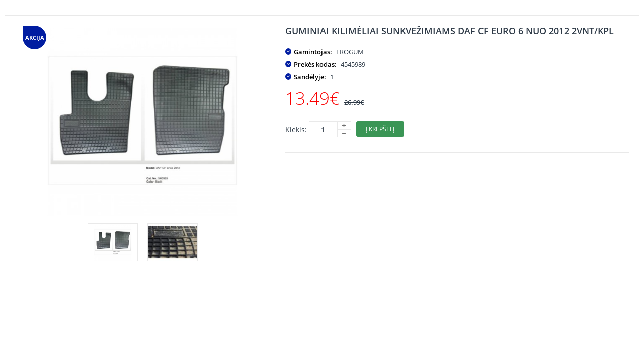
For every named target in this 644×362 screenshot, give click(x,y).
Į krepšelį (380, 129)
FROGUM (350, 52)
